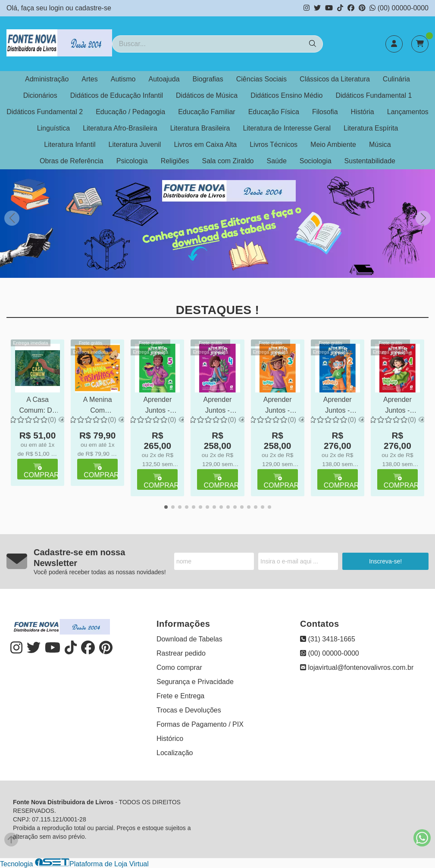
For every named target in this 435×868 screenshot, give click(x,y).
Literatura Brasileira (200, 128)
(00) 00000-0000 (399, 8)
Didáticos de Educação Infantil (117, 95)
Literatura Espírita (371, 128)
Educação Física (274, 112)
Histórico (170, 739)
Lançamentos (408, 112)
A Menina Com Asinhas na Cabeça (98, 406)
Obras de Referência (72, 161)
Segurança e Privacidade (195, 682)
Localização (175, 753)
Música (380, 145)
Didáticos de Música (207, 95)
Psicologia (132, 161)
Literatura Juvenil (135, 145)
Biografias (208, 79)
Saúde (277, 161)
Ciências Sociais (261, 79)
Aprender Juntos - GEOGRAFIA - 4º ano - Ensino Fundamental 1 (217, 406)
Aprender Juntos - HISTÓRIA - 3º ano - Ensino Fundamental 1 (277, 406)
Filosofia (325, 112)
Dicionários (40, 95)
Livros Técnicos (274, 145)
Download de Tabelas (189, 639)
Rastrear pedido (181, 653)
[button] (423, 218)
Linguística (54, 128)
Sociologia (316, 161)
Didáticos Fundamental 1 (374, 95)
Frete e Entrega (180, 696)
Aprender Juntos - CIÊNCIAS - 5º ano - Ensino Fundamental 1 (158, 406)
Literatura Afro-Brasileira (120, 128)
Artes (89, 79)
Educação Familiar (207, 112)
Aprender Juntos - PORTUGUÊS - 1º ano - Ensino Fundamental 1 (397, 406)
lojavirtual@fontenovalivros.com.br (357, 667)
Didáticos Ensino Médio (286, 95)
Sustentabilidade (370, 161)
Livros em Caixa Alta (205, 145)
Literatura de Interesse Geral (287, 128)
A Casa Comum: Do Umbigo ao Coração (37, 406)
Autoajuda (164, 79)
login (57, 8)
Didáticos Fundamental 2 (45, 112)
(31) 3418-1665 (328, 639)
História (363, 112)
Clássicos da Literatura (335, 79)
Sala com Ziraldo (228, 161)
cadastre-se (93, 8)
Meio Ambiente (333, 145)
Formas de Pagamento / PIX (200, 724)
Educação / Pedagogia (130, 112)
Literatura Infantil (70, 145)
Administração (47, 79)
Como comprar (179, 667)
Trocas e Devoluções (189, 710)
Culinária (396, 79)
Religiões (175, 161)
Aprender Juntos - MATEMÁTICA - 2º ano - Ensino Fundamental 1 (338, 406)
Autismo (123, 79)
